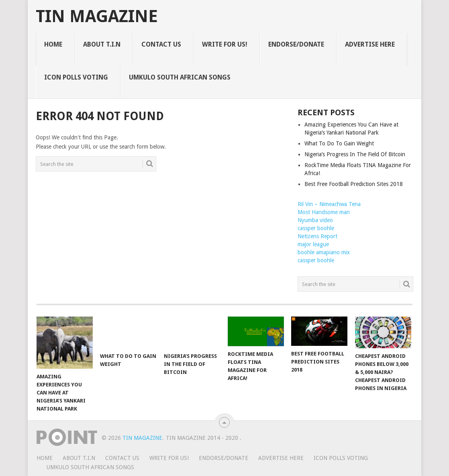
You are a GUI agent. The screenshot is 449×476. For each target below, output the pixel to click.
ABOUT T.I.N (102, 44)
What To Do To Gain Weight (339, 143)
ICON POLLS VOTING (76, 77)
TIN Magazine (97, 16)
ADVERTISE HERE (370, 44)
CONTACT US (161, 44)
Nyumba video (315, 220)
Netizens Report (317, 236)
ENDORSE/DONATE (296, 44)
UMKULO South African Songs (180, 77)
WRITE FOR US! (225, 44)
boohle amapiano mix (324, 252)
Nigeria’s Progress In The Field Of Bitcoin (355, 154)
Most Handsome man (324, 212)
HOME (53, 44)
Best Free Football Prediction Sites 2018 (354, 184)
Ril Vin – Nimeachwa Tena (329, 204)
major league (313, 244)
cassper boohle (316, 228)
